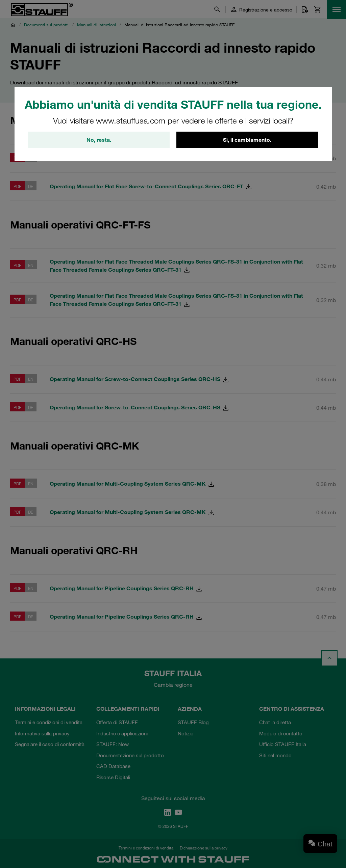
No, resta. (99, 140)
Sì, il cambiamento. (247, 140)
